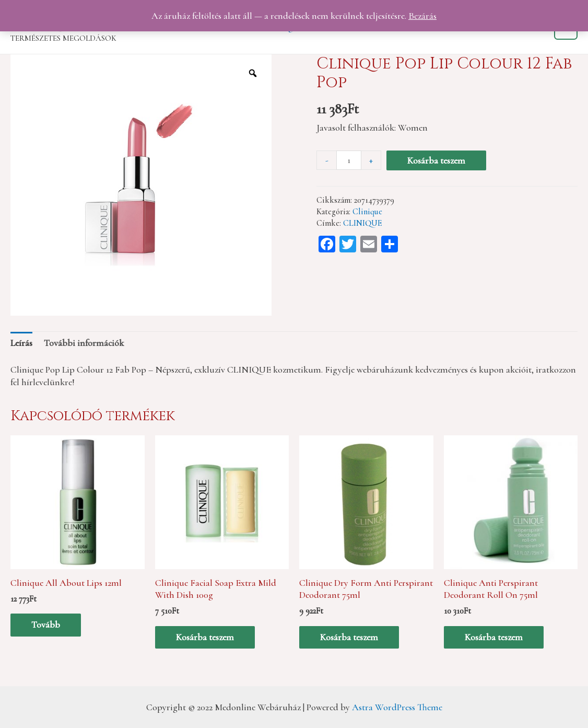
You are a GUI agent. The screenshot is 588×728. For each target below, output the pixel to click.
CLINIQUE (363, 223)
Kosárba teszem (436, 160)
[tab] (21, 343)
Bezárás (422, 16)
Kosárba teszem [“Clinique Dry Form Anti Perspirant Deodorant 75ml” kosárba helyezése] (349, 637)
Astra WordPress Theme (397, 707)
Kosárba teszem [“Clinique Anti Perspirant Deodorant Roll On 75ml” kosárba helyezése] (494, 637)
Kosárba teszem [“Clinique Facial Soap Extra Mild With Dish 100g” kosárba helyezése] (205, 637)
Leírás (21, 343)
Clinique (367, 212)
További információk (84, 343)
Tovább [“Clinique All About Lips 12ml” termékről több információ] (46, 625)
